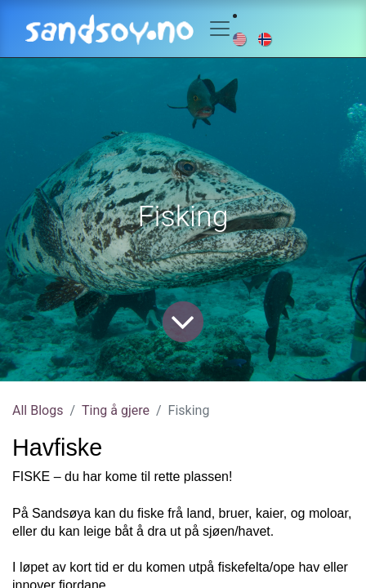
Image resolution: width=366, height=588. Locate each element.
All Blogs (38, 410)
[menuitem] (241, 38)
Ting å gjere (116, 410)
